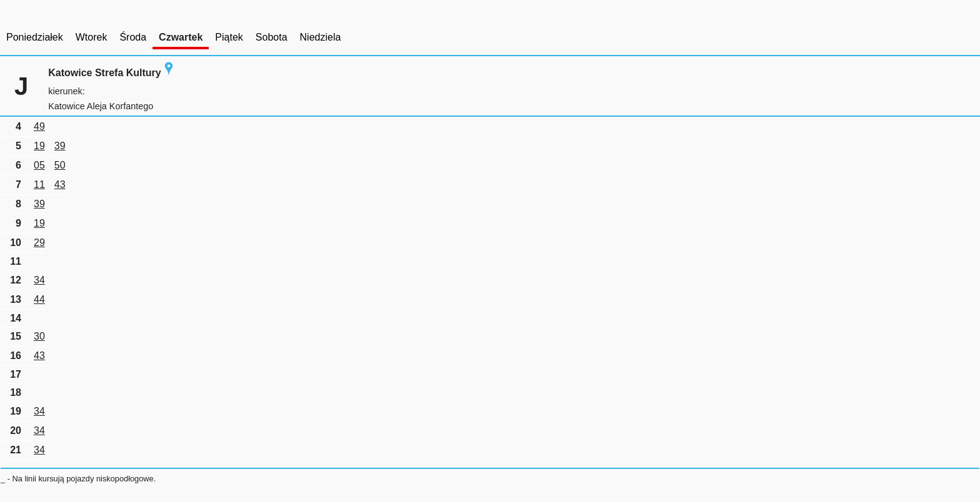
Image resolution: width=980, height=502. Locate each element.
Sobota (272, 37)
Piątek (229, 37)
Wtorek (92, 37)
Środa (133, 37)
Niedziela (321, 37)
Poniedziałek (35, 37)
